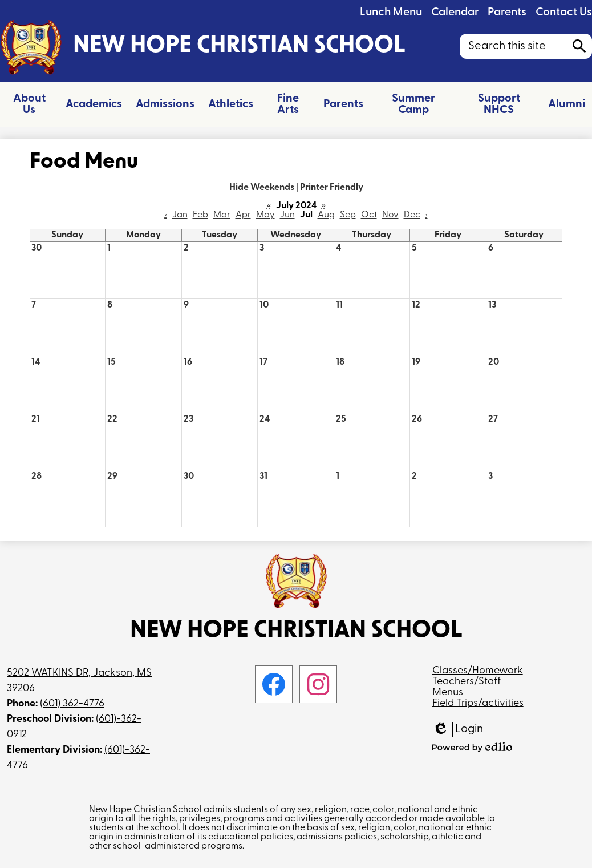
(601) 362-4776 (72, 704)
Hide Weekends (262, 188)
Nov (390, 215)
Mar (222, 215)
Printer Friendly (332, 188)
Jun (287, 215)
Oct (369, 215)
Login (458, 730)
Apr (243, 215)
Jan (180, 215)
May (265, 215)
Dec (412, 215)
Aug (326, 215)
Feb (200, 215)
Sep (348, 215)
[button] (29, 104)
